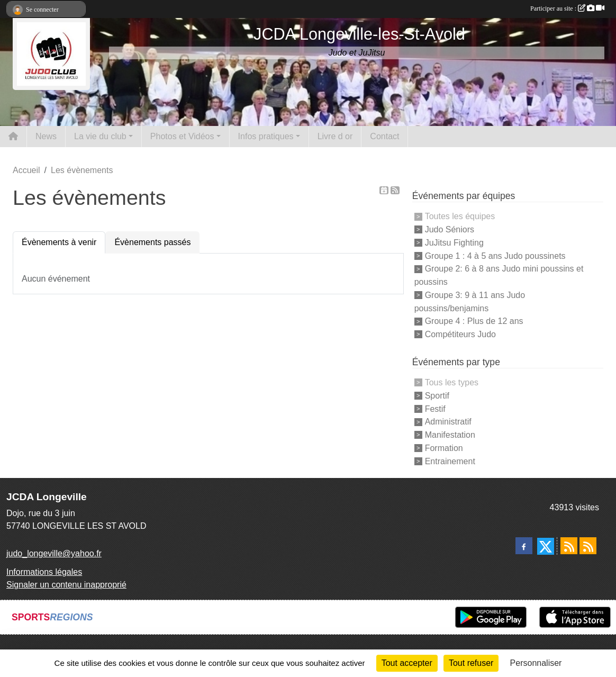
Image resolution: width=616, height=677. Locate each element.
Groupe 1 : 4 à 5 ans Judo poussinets (495, 255)
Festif (435, 408)
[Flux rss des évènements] (588, 546)
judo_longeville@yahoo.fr (54, 553)
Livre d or (335, 136)
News (46, 136)
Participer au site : (567, 8)
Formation (444, 448)
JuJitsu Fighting (454, 243)
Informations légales (44, 572)
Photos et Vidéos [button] (182, 136)
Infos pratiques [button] (266, 136)
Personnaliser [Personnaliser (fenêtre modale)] (536, 663)
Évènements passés (152, 242)
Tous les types (452, 382)
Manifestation (450, 435)
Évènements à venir (59, 242)
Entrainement (450, 461)
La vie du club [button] (100, 136)
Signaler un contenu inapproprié (66, 585)
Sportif (437, 396)
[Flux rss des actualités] (569, 546)
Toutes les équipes (460, 216)
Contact (384, 136)
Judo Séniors (450, 229)
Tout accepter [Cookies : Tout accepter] (407, 663)
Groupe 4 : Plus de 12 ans (474, 321)
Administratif (448, 422)
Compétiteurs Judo (460, 334)
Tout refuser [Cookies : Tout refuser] (471, 663)
